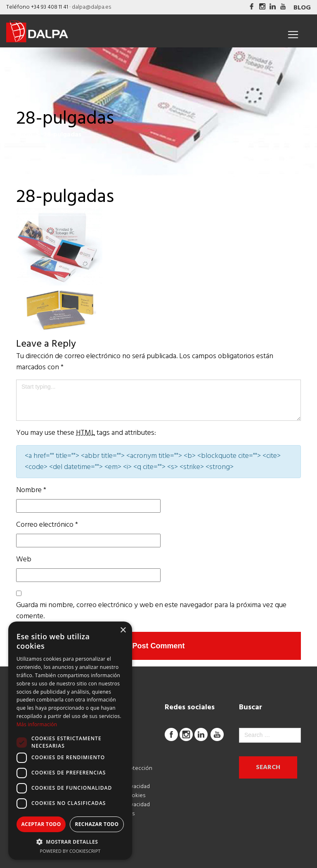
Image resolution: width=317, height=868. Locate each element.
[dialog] (70, 741)
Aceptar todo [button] (41, 824)
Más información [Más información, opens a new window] (37, 724)
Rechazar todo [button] (97, 824)
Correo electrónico (47, 525)
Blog (302, 8)
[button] (70, 842)
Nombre (31, 490)
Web (24, 560)
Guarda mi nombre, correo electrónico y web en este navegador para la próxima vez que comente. (151, 611)
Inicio (24, 135)
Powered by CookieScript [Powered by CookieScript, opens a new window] (70, 851)
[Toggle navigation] (293, 35)
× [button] (123, 630)
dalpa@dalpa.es (91, 7)
